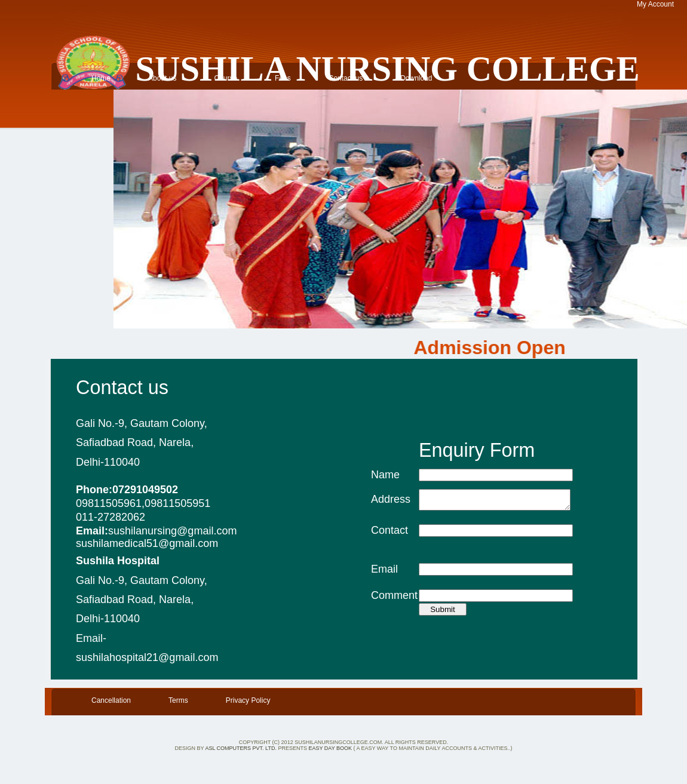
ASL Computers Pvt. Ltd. (241, 748)
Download (416, 78)
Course (226, 78)
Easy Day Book (330, 748)
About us (162, 78)
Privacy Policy (248, 700)
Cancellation (111, 700)
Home (101, 78)
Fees (283, 78)
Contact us (346, 78)
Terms (178, 700)
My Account (655, 4)
